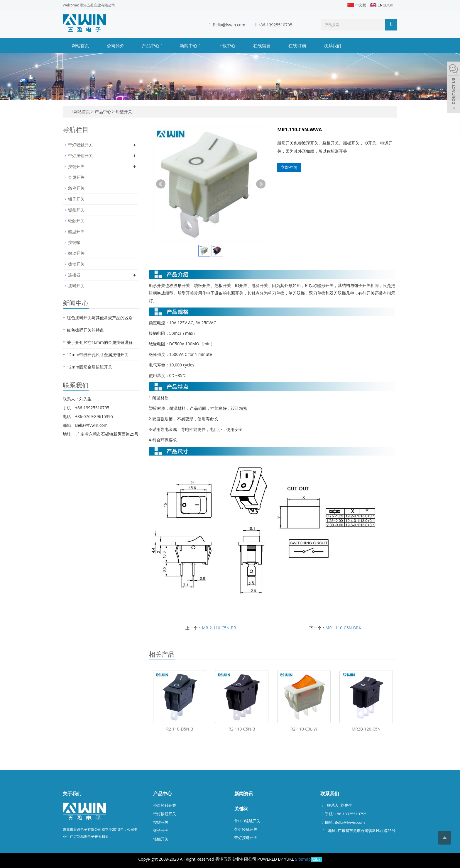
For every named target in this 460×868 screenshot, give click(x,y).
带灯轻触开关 (80, 145)
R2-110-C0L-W (304, 729)
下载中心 (227, 45)
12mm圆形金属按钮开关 (89, 367)
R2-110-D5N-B (180, 729)
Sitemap (303, 859)
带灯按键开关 (246, 838)
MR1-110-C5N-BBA (343, 628)
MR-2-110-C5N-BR (219, 628)
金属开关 (76, 177)
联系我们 (332, 45)
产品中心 (152, 45)
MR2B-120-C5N (366, 729)
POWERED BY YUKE (276, 859)
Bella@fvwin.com (229, 25)
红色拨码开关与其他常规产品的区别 (100, 318)
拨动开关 (76, 264)
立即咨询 (289, 167)
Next (261, 184)
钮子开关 (76, 199)
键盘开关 (76, 210)
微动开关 (76, 253)
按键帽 (74, 242)
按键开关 (76, 166)
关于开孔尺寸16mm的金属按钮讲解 (100, 342)
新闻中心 (190, 45)
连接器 (74, 275)
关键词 (241, 809)
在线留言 (262, 45)
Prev (161, 184)
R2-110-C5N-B (242, 729)
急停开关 (76, 188)
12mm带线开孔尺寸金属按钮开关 (98, 355)
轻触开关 (76, 221)
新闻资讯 (244, 794)
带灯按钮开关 (80, 156)
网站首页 (80, 45)
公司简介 (116, 45)
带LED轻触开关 (247, 821)
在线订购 (297, 45)
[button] (161, 45)
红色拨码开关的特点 (85, 330)
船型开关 (123, 112)
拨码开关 (76, 286)
